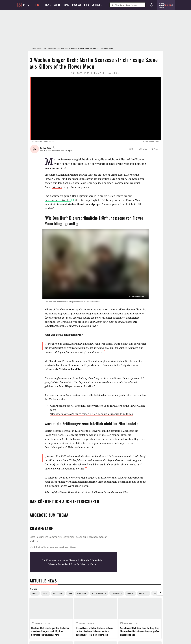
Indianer (130, 593)
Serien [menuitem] (57, 5)
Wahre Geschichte (99, 593)
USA (70, 593)
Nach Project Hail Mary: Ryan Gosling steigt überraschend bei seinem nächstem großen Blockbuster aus (140, 631)
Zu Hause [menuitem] (97, 5)
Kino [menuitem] (87, 5)
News (39, 48)
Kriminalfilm (58, 593)
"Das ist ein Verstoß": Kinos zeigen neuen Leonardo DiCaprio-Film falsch (92, 414)
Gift (155, 593)
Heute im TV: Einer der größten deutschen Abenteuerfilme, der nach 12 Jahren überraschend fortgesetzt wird (50, 631)
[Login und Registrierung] (151, 5)
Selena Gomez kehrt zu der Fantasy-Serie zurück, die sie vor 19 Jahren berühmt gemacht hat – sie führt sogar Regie (94, 631)
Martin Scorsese (88, 175)
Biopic (45, 593)
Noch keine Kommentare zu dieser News (53, 547)
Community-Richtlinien (62, 537)
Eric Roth (57, 187)
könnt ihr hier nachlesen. (84, 564)
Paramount (82, 593)
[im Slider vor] (160, 592)
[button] (143, 149)
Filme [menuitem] (48, 5)
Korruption (144, 593)
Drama (35, 593)
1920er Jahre (117, 593)
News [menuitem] (66, 5)
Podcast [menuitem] (77, 5)
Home (32, 48)
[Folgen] (53, 148)
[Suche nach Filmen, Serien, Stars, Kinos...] (127, 5)
